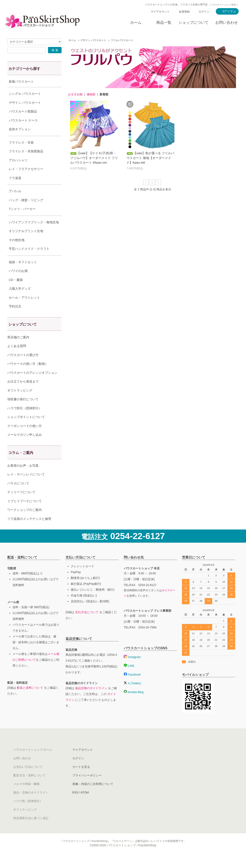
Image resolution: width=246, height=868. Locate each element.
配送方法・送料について (29, 786)
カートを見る (81, 777)
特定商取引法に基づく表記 (31, 829)
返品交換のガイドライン (91, 699)
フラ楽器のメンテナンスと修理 (29, 529)
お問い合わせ (227, 23)
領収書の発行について (23, 410)
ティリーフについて (21, 502)
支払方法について (87, 623)
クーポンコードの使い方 (25, 436)
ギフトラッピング (20, 401)
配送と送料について (30, 698)
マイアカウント (160, 12)
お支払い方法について (28, 777)
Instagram (132, 667)
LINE (129, 676)
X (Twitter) (132, 694)
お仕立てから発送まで (23, 392)
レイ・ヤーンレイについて (26, 485)
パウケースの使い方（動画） (28, 374)
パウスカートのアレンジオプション (32, 383)
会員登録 (184, 12)
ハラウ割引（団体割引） (25, 419)
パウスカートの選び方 (23, 365)
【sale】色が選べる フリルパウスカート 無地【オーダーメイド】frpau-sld (150, 158)
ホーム (136, 23)
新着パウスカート (21, 81)
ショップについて (193, 23)
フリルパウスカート (122, 40)
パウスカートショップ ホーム (33, 760)
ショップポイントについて (26, 427)
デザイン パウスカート (93, 40)
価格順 (91, 94)
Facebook (132, 685)
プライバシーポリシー (87, 786)
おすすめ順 (75, 94)
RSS (75, 803)
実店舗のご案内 (18, 348)
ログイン (204, 12)
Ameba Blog (134, 702)
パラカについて (18, 494)
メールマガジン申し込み (25, 445)
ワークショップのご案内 (25, 520)
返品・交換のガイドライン (31, 803)
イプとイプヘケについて (25, 511)
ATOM (85, 803)
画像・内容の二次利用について (93, 794)
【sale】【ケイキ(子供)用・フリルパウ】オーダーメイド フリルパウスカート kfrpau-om (94, 158)
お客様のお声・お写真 (23, 476)
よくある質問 (17, 356)
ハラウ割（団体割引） (28, 811)
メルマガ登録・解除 (26, 794)
